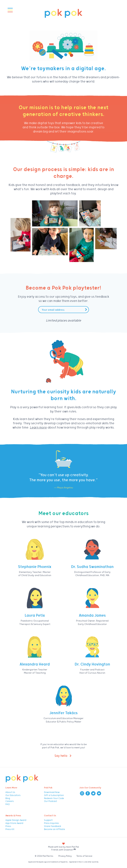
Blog (8, 798)
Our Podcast (51, 801)
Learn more (38, 427)
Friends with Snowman (63, 850)
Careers (10, 801)
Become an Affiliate (55, 829)
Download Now (52, 792)
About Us (10, 792)
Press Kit (10, 829)
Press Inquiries (51, 823)
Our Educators (13, 795)
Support (48, 820)
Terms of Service (84, 856)
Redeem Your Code (54, 798)
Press (8, 826)
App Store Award (14, 823)
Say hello (61, 756)
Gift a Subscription (54, 795)
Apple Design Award (16, 820)
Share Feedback (53, 826)
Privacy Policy (65, 856)
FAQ (8, 804)
